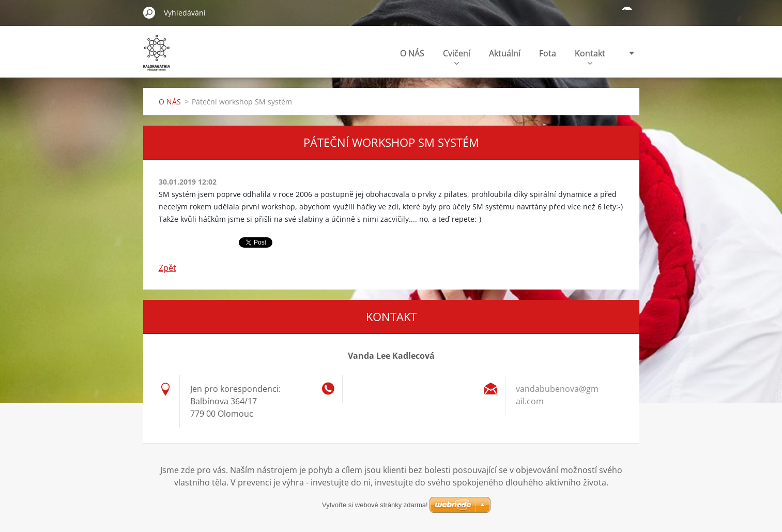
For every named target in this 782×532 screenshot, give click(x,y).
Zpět (167, 268)
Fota (548, 53)
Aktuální (505, 53)
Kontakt (590, 56)
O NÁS (412, 53)
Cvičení (457, 56)
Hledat (149, 12)
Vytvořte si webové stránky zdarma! (375, 505)
